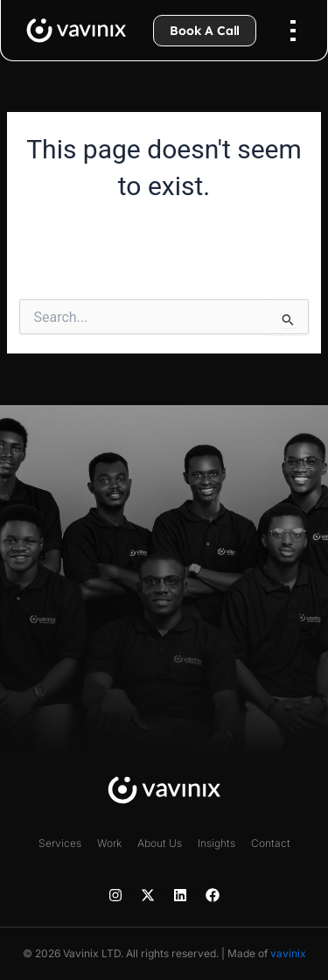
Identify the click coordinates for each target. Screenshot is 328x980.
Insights (216, 843)
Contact (271, 843)
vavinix (288, 953)
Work (109, 843)
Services (60, 843)
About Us (160, 843)
